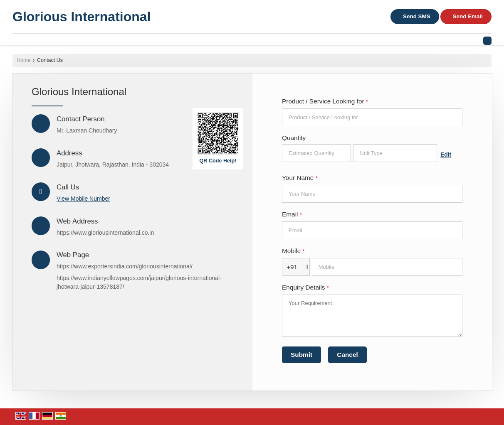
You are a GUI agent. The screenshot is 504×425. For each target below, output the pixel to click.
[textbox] (395, 153)
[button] (83, 199)
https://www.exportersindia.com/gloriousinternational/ (125, 266)
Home (24, 60)
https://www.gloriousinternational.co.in (105, 233)
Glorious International (82, 17)
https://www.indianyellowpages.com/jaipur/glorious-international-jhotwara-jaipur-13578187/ (139, 282)
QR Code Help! (218, 161)
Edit (446, 155)
